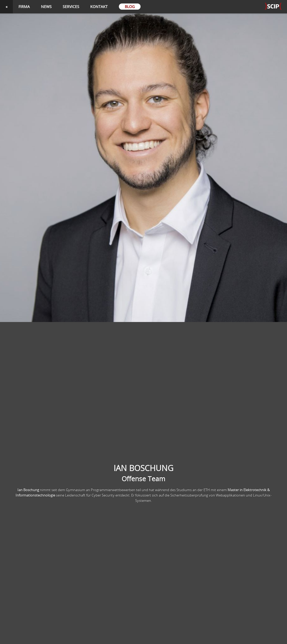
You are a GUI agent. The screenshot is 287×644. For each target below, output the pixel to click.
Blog (130, 7)
